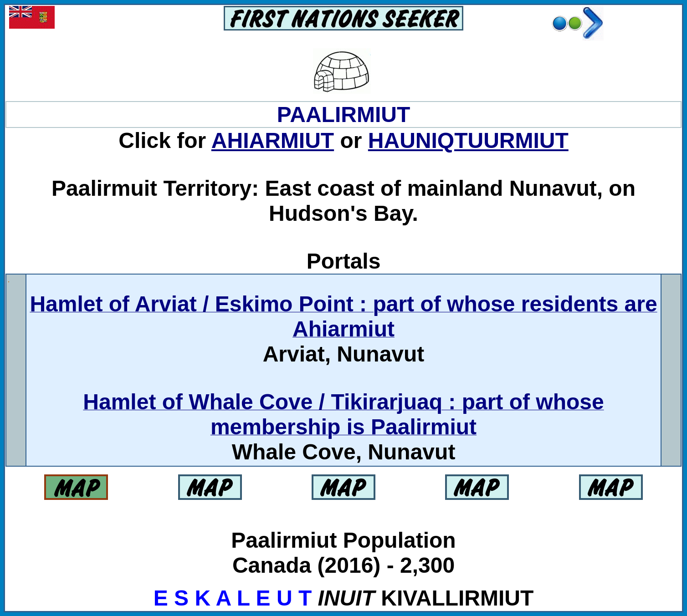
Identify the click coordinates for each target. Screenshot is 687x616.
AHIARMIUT (273, 140)
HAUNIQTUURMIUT (468, 140)
